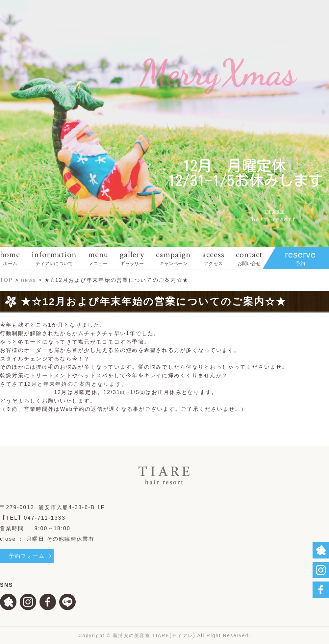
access (213, 258)
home (10, 258)
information (54, 258)
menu (98, 258)
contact (249, 258)
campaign (173, 258)
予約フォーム (27, 556)
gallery (132, 258)
